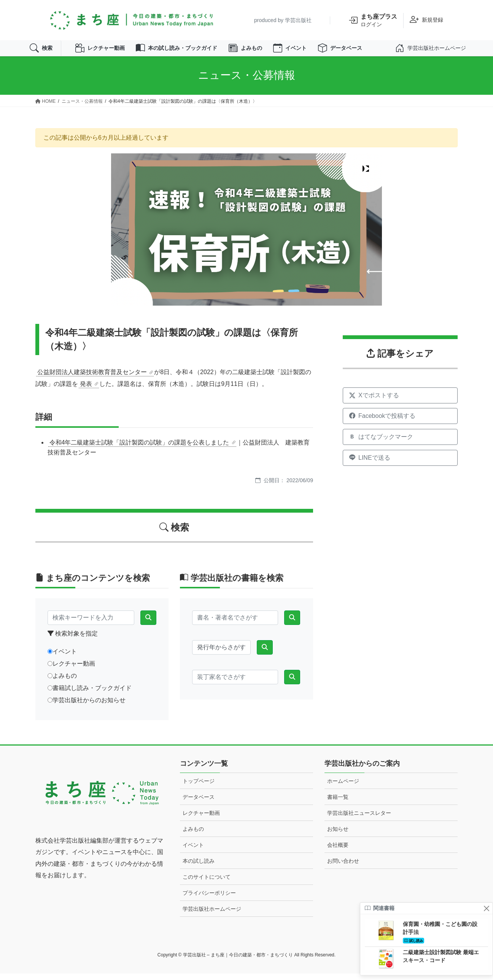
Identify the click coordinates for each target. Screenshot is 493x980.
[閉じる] (486, 908)
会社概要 (338, 851)
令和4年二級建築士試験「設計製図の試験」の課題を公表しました (139, 449)
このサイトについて (207, 883)
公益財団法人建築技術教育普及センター (92, 378)
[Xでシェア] (400, 402)
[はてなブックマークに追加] (400, 443)
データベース (372, 51)
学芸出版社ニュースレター (359, 819)
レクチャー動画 (107, 51)
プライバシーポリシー (209, 899)
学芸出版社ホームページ (212, 915)
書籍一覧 (338, 803)
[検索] (148, 625)
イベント (317, 51)
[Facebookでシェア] (400, 423)
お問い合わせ (343, 867)
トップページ (199, 787)
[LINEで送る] (400, 464)
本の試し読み (199, 867)
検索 (43, 51)
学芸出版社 (298, 20)
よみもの (268, 51)
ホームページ (343, 787)
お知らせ (338, 835)
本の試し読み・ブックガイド (192, 51)
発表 (86, 390)
